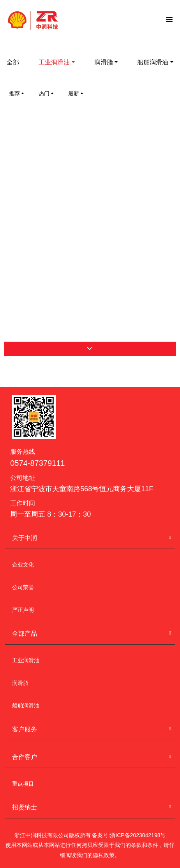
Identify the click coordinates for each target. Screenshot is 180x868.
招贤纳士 (25, 807)
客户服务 (25, 729)
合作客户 (25, 757)
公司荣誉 (23, 587)
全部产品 (25, 634)
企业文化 (23, 565)
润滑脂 (104, 62)
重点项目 (23, 784)
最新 (76, 93)
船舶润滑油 (26, 706)
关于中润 (25, 538)
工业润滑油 (54, 62)
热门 (47, 93)
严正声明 (23, 610)
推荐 (17, 93)
